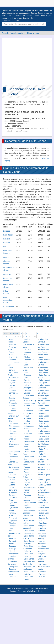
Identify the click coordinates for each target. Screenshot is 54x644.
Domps (12, 495)
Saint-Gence (29, 559)
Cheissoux (13, 454)
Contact (13, 591)
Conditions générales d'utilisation (31, 591)
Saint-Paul (43, 447)
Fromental (13, 518)
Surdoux (42, 528)
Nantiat (27, 436)
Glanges (12, 526)
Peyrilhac (28, 485)
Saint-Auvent (29, 531)
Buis (26, 355)
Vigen (26, 372)
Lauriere (27, 350)
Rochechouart (9, 307)
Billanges (28, 375)
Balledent (13, 360)
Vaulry (42, 538)
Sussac (42, 531)
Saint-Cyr (28, 551)
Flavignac (13, 513)
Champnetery (14, 431)
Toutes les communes (11, 333)
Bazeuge (12, 549)
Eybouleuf (13, 503)
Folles (11, 515)
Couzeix (6, 243)
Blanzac (12, 385)
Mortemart (28, 434)
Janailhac (13, 538)
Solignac (43, 526)
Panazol (6, 239)
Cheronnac (13, 457)
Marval (27, 416)
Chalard (27, 357)
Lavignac (28, 352)
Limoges (7, 231)
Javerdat (12, 541)
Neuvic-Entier (29, 441)
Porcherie (13, 577)
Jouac (11, 544)
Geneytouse (14, 567)
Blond (11, 388)
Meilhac (27, 421)
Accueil (5, 33)
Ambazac (7, 274)
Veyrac (42, 554)
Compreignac (14, 467)
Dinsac (12, 487)
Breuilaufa (13, 403)
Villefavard (43, 564)
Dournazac (13, 498)
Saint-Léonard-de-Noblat (8, 300)
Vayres (42, 541)
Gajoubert (13, 521)
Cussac (12, 485)
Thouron (42, 536)
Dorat (26, 365)
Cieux (11, 459)
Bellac (11, 367)
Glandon (12, 523)
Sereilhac (43, 523)
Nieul (26, 447)
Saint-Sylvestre (45, 485)
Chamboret (13, 424)
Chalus (12, 421)
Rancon (27, 490)
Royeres (27, 508)
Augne (11, 352)
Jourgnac (13, 546)
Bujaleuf (12, 406)
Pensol (27, 472)
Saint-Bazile (29, 533)
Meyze (11, 574)
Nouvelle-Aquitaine (18, 33)
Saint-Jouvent (45, 360)
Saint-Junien (8, 235)
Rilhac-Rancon (30, 503)
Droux (11, 500)
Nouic (26, 449)
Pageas (27, 467)
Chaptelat (13, 436)
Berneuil (12, 370)
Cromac (12, 482)
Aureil (11, 355)
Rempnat (28, 495)
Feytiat (6, 257)
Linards (27, 393)
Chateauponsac (14, 452)
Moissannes (29, 426)
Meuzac (27, 424)
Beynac (12, 383)
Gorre (11, 528)
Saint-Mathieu (45, 431)
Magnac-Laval (30, 403)
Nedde (27, 439)
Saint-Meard (44, 439)
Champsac (13, 434)
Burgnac (12, 408)
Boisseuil (12, 390)
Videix (42, 561)
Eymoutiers (13, 508)
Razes (26, 492)
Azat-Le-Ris (13, 357)
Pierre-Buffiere (30, 487)
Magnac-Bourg (30, 401)
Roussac (43, 572)
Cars (26, 378)
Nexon (26, 444)
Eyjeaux (12, 505)
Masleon (27, 418)
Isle (5, 247)
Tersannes (43, 533)
